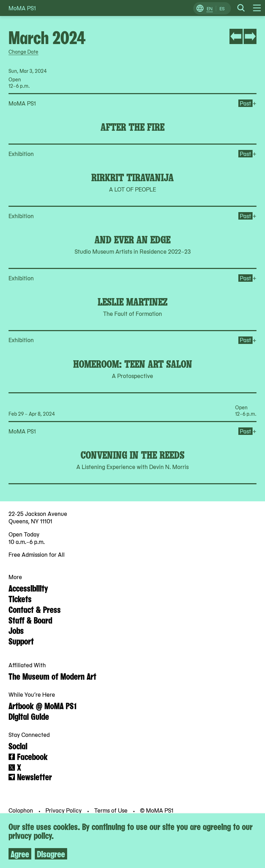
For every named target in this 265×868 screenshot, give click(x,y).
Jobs (16, 630)
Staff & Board (30, 620)
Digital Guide (29, 716)
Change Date (23, 52)
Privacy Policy (64, 810)
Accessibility (28, 588)
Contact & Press (35, 609)
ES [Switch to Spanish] (222, 9)
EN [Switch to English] (210, 9)
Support (21, 641)
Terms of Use (112, 810)
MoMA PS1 (22, 8)
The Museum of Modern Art (52, 676)
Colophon (21, 810)
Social (18, 745)
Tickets (20, 598)
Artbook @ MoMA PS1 (42, 705)
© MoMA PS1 (157, 810)
